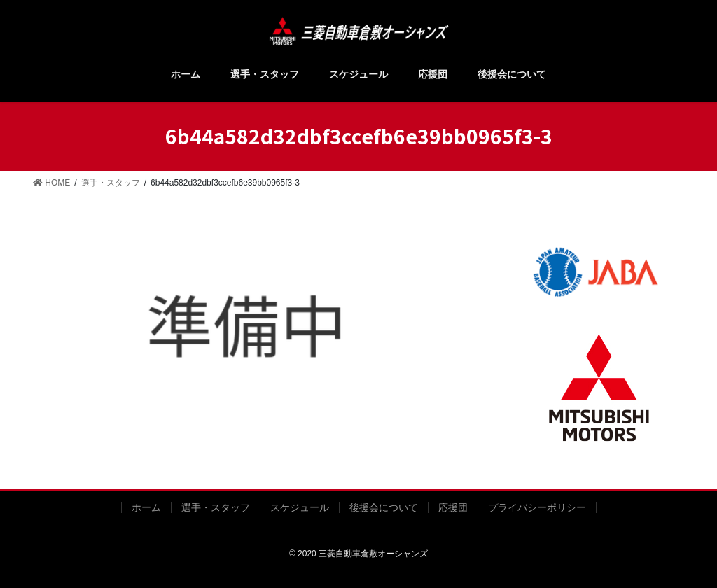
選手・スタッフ (216, 507)
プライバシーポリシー (537, 507)
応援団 (453, 507)
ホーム (146, 507)
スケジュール (300, 507)
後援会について (384, 507)
